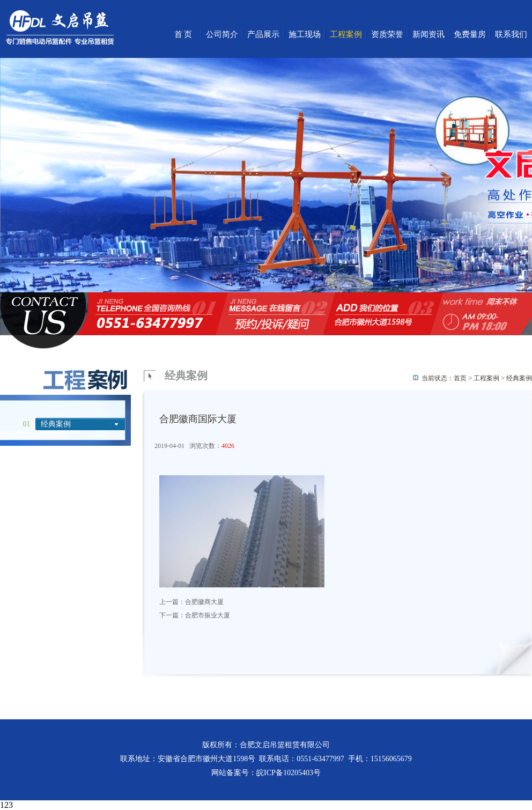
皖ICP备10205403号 (289, 773)
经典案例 (56, 424)
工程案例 (346, 34)
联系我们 (511, 34)
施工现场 (305, 34)
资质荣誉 (387, 34)
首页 (184, 34)
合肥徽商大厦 (204, 602)
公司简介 (222, 34)
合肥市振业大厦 (208, 615)
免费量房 (470, 34)
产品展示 (263, 34)
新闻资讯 (428, 34)
